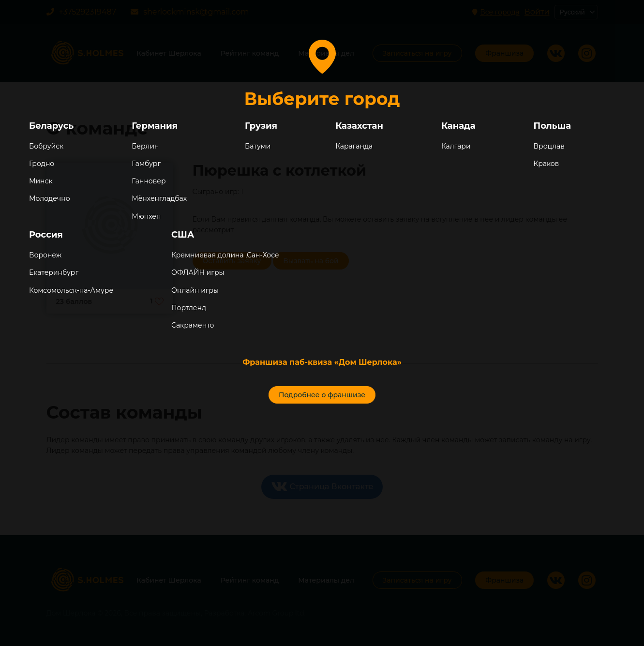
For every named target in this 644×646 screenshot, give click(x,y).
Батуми (258, 146)
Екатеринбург (54, 272)
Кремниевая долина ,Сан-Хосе (225, 255)
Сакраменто (193, 325)
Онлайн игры (195, 290)
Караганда (354, 146)
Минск (41, 181)
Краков (547, 164)
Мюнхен (146, 216)
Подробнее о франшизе (322, 395)
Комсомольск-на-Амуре (71, 290)
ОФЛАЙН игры (198, 272)
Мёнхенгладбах (159, 198)
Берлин (145, 146)
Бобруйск (46, 146)
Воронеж (45, 255)
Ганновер (149, 181)
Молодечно (50, 198)
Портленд (189, 308)
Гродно (42, 164)
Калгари (456, 146)
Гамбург (146, 164)
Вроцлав (549, 146)
